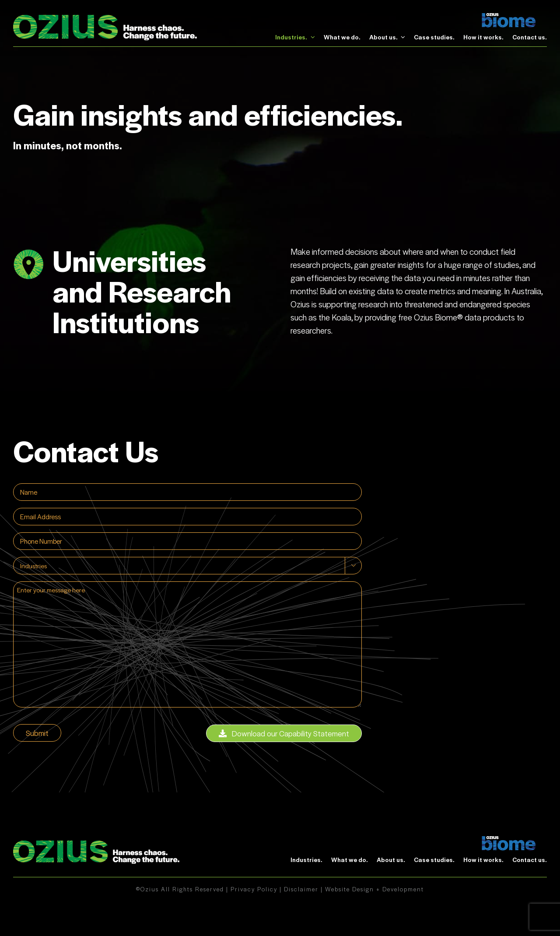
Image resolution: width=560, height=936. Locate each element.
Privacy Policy (254, 889)
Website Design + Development (374, 889)
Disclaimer (301, 889)
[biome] (509, 18)
